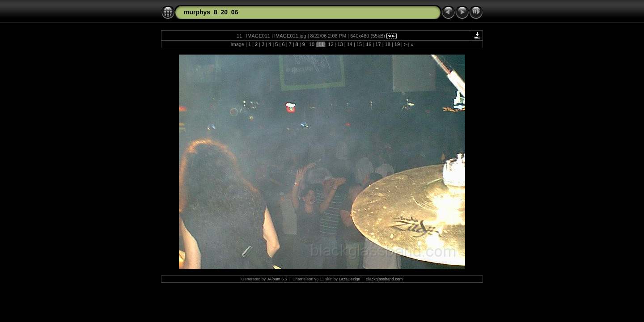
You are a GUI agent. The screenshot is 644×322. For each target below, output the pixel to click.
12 (330, 44)
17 (378, 44)
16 (369, 44)
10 (312, 44)
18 (388, 44)
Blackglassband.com (384, 279)
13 (340, 44)
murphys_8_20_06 (211, 12)
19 (397, 44)
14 (350, 44)
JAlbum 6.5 (277, 279)
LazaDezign (350, 279)
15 (359, 44)
